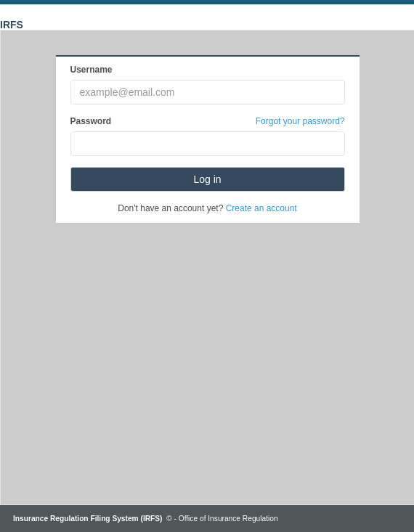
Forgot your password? (300, 121)
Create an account (261, 208)
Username (92, 70)
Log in (207, 179)
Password (91, 121)
